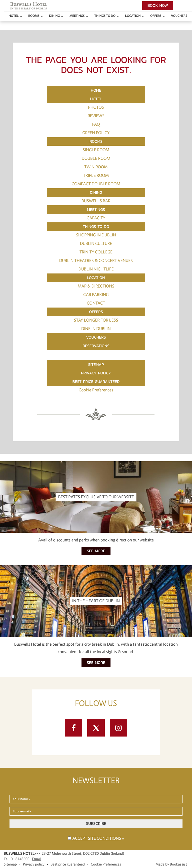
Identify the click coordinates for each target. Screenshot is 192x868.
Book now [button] (158, 5)
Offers (156, 16)
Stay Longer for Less (96, 320)
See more (96, 551)
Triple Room (96, 176)
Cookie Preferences (96, 390)
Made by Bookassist (171, 864)
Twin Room (96, 167)
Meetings (77, 16)
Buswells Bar (96, 201)
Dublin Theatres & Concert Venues (96, 261)
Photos (96, 107)
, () (83, 853)
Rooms (34, 16)
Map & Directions (96, 286)
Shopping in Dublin (96, 235)
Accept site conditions (97, 838)
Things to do (105, 16)
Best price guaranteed (96, 382)
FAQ (96, 124)
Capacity (96, 218)
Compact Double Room (96, 184)
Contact (96, 303)
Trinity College (96, 252)
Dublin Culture (96, 244)
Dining (54, 16)
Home (96, 90)
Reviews (96, 116)
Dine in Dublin (96, 329)
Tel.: (17, 859)
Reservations (96, 346)
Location (133, 16)
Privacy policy (96, 373)
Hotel (13, 16)
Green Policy (96, 133)
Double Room (96, 159)
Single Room (96, 150)
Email (36, 859)
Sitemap (96, 365)
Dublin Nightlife (96, 269)
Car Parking (96, 295)
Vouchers (179, 16)
